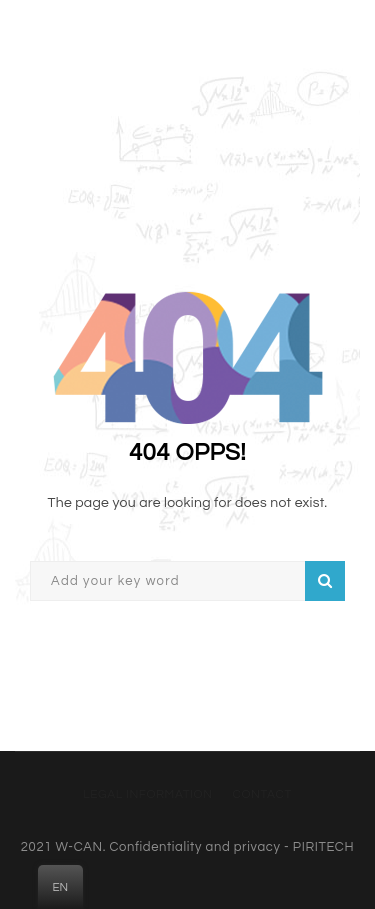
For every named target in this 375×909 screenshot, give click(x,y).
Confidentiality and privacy (194, 847)
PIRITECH (323, 847)
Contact (262, 794)
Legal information (147, 794)
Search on (325, 581)
